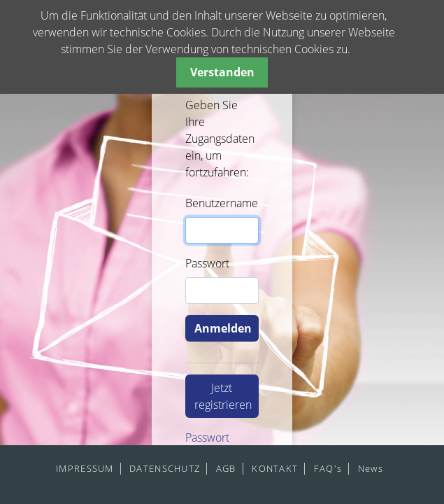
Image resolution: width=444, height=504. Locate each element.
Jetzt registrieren (223, 396)
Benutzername (222, 203)
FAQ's (328, 468)
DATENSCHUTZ (165, 468)
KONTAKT (275, 468)
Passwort (207, 263)
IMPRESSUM (85, 468)
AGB (226, 468)
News (371, 468)
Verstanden (222, 72)
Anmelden (223, 328)
